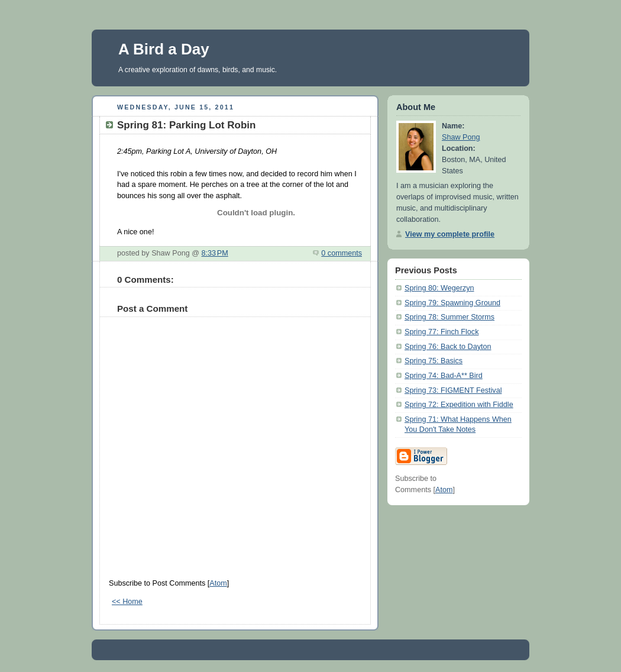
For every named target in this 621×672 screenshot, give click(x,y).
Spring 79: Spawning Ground (452, 303)
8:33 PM (214, 253)
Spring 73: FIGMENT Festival (453, 390)
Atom (218, 583)
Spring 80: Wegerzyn (439, 288)
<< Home (127, 602)
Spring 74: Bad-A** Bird (444, 376)
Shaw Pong (461, 137)
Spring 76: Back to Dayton (448, 347)
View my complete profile (450, 234)
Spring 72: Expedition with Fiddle (459, 405)
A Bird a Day (164, 49)
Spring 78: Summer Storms (449, 317)
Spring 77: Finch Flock (442, 332)
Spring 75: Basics (434, 361)
